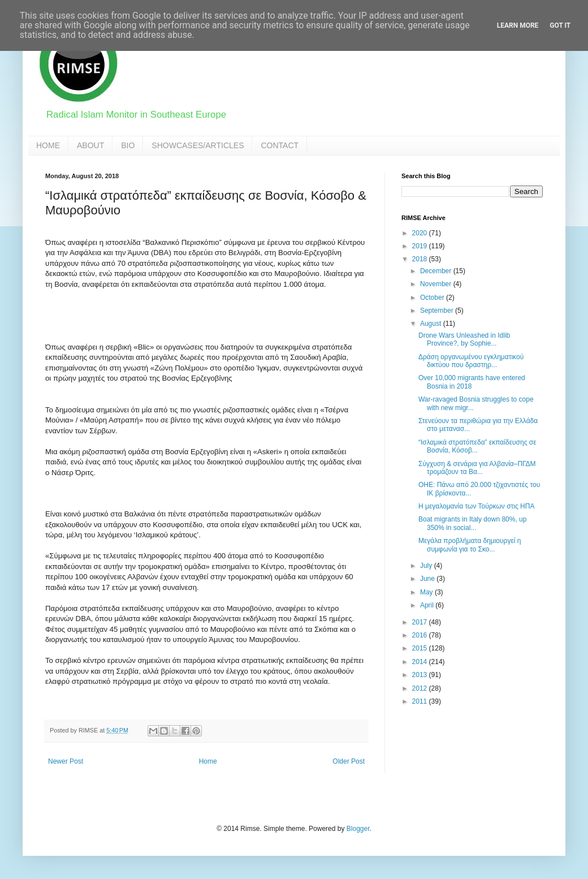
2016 (421, 635)
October (433, 298)
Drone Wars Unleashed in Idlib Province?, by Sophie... (464, 339)
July (427, 566)
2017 (421, 622)
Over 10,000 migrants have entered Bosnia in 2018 (472, 382)
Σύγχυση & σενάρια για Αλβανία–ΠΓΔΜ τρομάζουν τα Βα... (477, 468)
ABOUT (90, 145)
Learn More (518, 25)
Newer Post (66, 761)
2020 (421, 233)
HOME (48, 145)
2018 (421, 259)
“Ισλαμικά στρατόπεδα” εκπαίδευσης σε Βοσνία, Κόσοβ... (477, 446)
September (438, 311)
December (437, 271)
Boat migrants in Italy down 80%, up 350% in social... (472, 523)
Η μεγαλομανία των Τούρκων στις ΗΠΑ (476, 506)
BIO (128, 145)
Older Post (349, 761)
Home (208, 761)
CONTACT (280, 145)
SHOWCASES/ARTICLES (198, 145)
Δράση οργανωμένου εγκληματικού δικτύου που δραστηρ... (471, 361)
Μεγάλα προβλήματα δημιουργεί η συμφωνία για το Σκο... (470, 545)
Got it (560, 25)
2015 (421, 648)
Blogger (358, 829)
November (437, 284)
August (432, 324)
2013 (421, 675)
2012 (421, 688)
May (427, 592)
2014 (421, 662)
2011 (421, 701)
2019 (421, 246)
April (428, 605)
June (428, 579)
